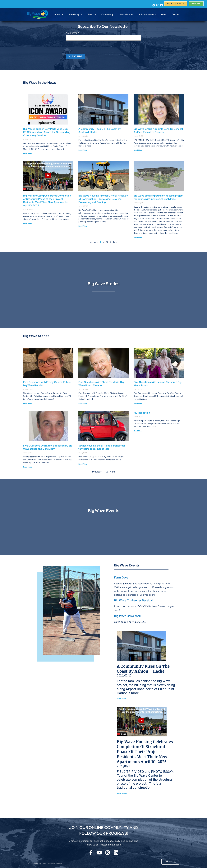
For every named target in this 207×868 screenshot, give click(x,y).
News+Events (126, 14)
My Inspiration (142, 413)
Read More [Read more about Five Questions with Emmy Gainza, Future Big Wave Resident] (28, 403)
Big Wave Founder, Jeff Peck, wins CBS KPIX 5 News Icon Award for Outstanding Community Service (47, 132)
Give (164, 14)
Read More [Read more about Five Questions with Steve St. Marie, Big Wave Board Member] (83, 403)
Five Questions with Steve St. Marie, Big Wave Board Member (101, 384)
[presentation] (87, 48)
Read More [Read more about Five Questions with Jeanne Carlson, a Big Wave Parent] (138, 403)
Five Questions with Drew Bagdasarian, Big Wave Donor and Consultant (48, 447)
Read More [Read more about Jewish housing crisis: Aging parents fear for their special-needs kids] (83, 464)
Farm (92, 14)
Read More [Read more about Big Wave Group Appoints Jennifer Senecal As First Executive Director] (138, 150)
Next (116, 242)
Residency (76, 14)
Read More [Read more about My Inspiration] (138, 431)
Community (107, 14)
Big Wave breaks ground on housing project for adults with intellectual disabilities (158, 197)
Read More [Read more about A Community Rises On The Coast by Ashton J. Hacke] (83, 150)
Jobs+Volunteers (147, 14)
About (59, 14)
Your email (72, 33)
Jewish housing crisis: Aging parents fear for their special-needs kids (102, 447)
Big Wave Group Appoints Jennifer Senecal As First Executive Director (158, 130)
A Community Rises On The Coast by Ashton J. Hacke (168, 669)
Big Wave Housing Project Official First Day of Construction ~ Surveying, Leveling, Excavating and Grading (103, 199)
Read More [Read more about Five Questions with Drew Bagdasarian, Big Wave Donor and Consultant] (28, 467)
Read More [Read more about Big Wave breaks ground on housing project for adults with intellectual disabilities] (138, 237)
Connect (176, 14)
